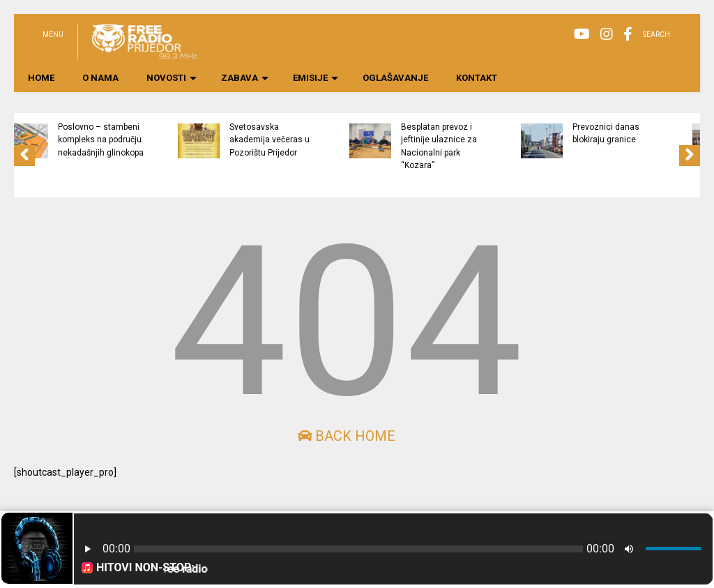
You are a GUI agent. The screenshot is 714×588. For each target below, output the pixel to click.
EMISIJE (316, 78)
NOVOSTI (172, 78)
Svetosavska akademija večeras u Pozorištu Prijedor (326, 140)
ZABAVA (245, 78)
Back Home (347, 436)
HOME (41, 78)
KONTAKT (477, 78)
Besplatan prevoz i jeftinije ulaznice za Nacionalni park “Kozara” (495, 146)
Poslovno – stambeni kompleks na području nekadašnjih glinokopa (157, 140)
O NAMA (100, 78)
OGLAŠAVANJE (395, 78)
